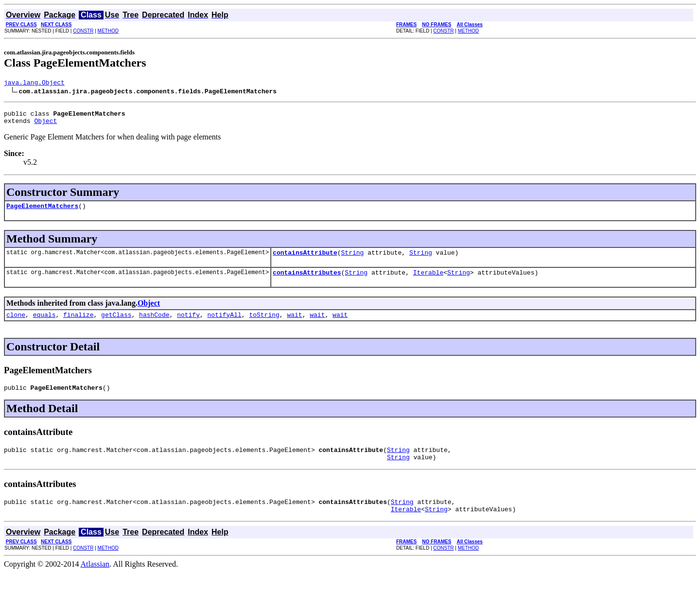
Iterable (428, 281)
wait (294, 325)
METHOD (108, 31)
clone (16, 325)
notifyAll (225, 325)
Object (45, 125)
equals (44, 325)
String (352, 260)
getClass (116, 325)
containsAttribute (305, 260)
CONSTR (83, 31)
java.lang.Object (34, 84)
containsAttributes (307, 281)
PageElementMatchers (42, 211)
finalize (78, 325)
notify (188, 325)
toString (264, 325)
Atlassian (95, 581)
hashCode (154, 325)
